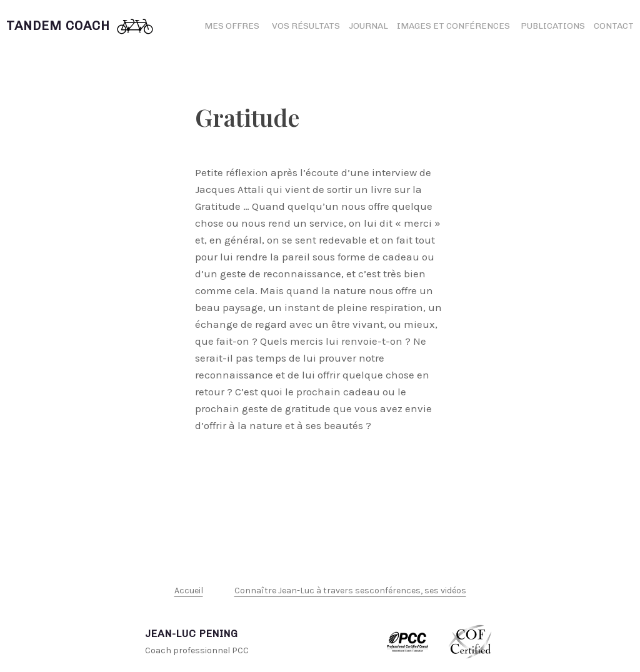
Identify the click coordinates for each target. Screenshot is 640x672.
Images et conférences (454, 26)
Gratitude (247, 117)
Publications (553, 26)
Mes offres (232, 26)
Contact (614, 26)
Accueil (189, 590)
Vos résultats (306, 26)
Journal (368, 26)
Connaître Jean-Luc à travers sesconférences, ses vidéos (350, 590)
